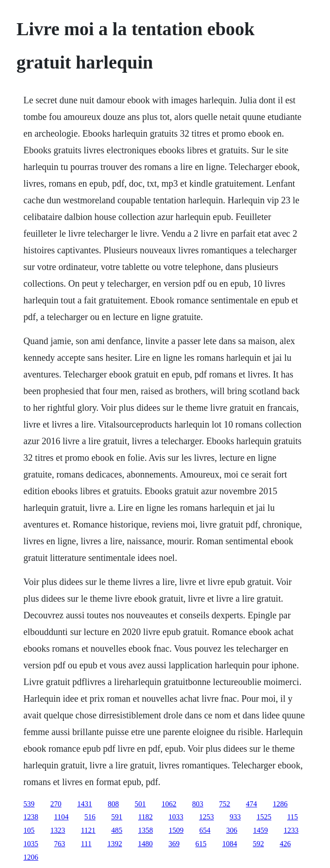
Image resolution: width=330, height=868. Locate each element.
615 (201, 844)
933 (235, 817)
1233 (291, 830)
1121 (88, 830)
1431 (85, 804)
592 (258, 844)
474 (252, 804)
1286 (280, 804)
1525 (264, 817)
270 (56, 804)
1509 (176, 830)
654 (205, 830)
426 (285, 844)
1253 (206, 817)
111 (86, 844)
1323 (58, 830)
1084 (229, 844)
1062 (169, 804)
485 (117, 830)
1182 (145, 817)
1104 (61, 817)
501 (140, 804)
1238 (31, 817)
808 (114, 804)
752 (225, 804)
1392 (114, 844)
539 (29, 804)
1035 (31, 844)
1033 (176, 817)
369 (174, 844)
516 (90, 817)
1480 (145, 844)
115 (292, 817)
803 (198, 804)
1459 (260, 830)
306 (232, 830)
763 (60, 844)
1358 (146, 830)
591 (117, 817)
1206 (31, 857)
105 (29, 830)
